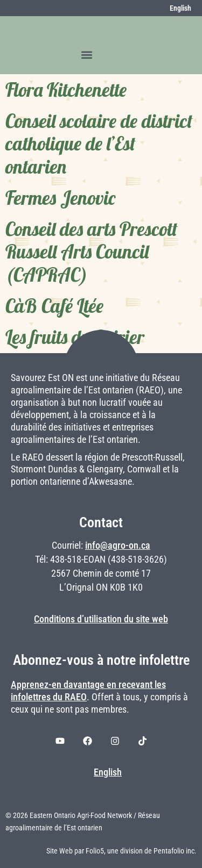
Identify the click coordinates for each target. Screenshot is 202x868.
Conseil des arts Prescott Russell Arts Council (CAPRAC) (92, 252)
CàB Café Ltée (54, 306)
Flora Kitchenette (66, 90)
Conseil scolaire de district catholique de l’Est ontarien (99, 144)
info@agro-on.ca (118, 546)
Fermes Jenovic (60, 198)
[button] (87, 55)
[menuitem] (175, 8)
